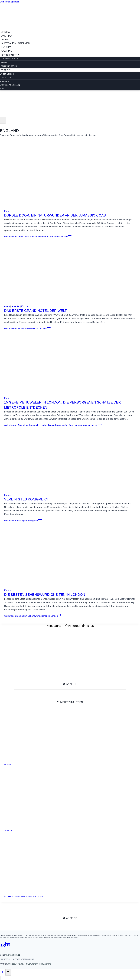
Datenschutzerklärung (23, 959)
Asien (7, 306)
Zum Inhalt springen (10, 2)
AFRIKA (6, 32)
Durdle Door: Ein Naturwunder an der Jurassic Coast (56, 215)
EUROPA (6, 47)
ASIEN (5, 40)
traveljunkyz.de (13, 955)
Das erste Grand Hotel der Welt (35, 311)
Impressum (6, 959)
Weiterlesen (38, 237)
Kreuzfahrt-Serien (8, 66)
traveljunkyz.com (16, 964)
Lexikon (3, 63)
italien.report (32, 964)
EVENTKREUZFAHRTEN (9, 59)
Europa (8, 211)
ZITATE (3, 89)
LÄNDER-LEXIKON (7, 74)
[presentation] (70, 177)
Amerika (15, 306)
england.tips (45, 964)
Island (7, 764)
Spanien (8, 830)
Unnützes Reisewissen (10, 85)
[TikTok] (5, 945)
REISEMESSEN (6, 78)
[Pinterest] (9, 945)
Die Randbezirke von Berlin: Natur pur (24, 896)
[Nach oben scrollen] (3, 972)
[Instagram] (2, 945)
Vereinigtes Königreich (27, 499)
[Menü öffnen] (3, 120)
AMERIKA (7, 36)
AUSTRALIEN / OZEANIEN (16, 43)
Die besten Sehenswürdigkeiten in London (45, 595)
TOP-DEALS (4, 81)
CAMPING (7, 51)
